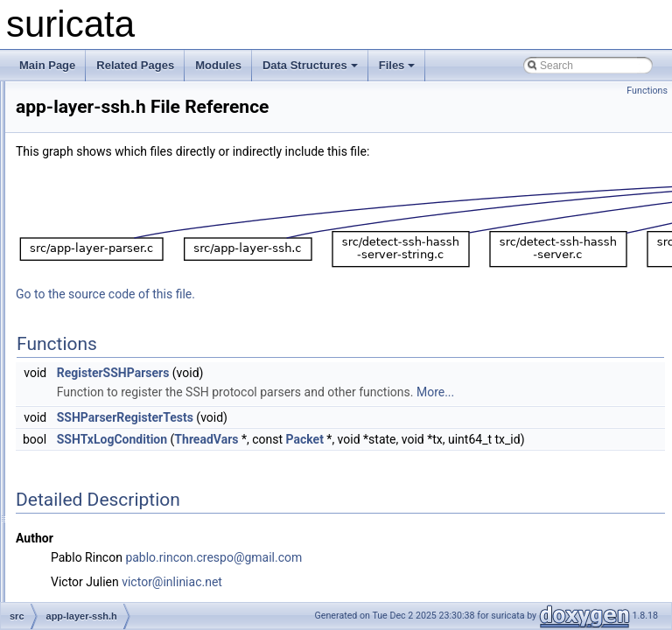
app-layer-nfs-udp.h (117, 119)
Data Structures (310, 65)
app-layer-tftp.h (107, 427)
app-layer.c (98, 446)
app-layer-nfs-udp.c (117, 100)
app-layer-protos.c (114, 177)
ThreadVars (425, 483)
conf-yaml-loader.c (115, 504)
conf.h (86, 562)
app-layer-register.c (117, 215)
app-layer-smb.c (109, 254)
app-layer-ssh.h (108, 350)
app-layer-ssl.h (106, 388)
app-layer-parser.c (114, 138)
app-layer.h (98, 465)
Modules (218, 65)
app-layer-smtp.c (111, 292)
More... (294, 436)
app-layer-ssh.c (108, 331)
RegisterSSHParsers (332, 397)
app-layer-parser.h (114, 157)
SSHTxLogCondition (331, 483)
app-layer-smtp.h (111, 311)
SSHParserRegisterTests (344, 461)
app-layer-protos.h (114, 196)
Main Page (47, 65)
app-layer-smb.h (110, 273)
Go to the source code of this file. (324, 318)
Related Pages (135, 65)
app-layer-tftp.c (107, 408)
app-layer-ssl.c (106, 369)
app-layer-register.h (117, 234)
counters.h (96, 600)
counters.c (96, 581)
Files (397, 65)
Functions (647, 91)
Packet (524, 483)
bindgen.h (95, 485)
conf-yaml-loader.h (115, 523)
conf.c (86, 542)
